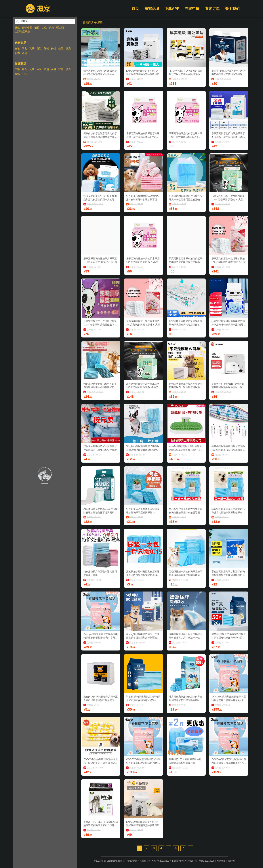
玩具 (32, 48)
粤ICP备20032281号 (161, 861)
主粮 (17, 48)
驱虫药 (60, 28)
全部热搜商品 (22, 31)
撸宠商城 (152, 9)
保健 (46, 48)
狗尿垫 (99, 22)
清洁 (39, 48)
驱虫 (17, 28)
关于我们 (232, 9)
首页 (135, 9)
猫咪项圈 (27, 28)
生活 (61, 48)
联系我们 (232, 861)
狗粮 (52, 28)
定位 (44, 28)
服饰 (17, 53)
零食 (24, 48)
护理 (54, 48)
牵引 (24, 53)
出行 (24, 74)
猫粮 (37, 28)
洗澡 (68, 48)
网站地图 (221, 861)
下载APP (172, 9)
